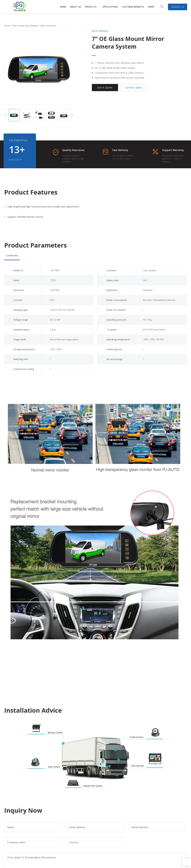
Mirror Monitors (48, 26)
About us (76, 7)
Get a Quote (105, 87)
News (151, 7)
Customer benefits (133, 7)
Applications (110, 7)
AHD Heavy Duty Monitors (25, 26)
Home (63, 7)
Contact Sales (134, 87)
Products (91, 7)
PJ (20, 7)
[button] (6, 115)
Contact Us (178, 7)
